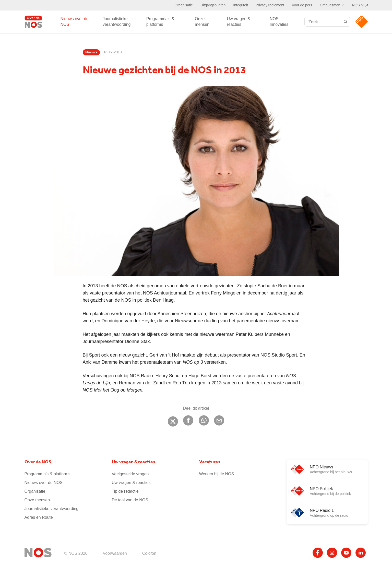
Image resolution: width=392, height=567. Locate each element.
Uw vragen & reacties (239, 22)
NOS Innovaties (279, 22)
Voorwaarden (115, 553)
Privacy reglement (270, 5)
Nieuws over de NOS (74, 22)
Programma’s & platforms (160, 22)
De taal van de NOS (130, 500)
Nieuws (91, 52)
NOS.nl (358, 5)
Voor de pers (302, 5)
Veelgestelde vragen (130, 474)
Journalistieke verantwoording (117, 22)
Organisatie (184, 5)
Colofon (149, 553)
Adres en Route (39, 517)
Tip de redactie (125, 491)
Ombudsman (330, 5)
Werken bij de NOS (217, 474)
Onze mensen (202, 22)
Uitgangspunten (213, 5)
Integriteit (241, 5)
